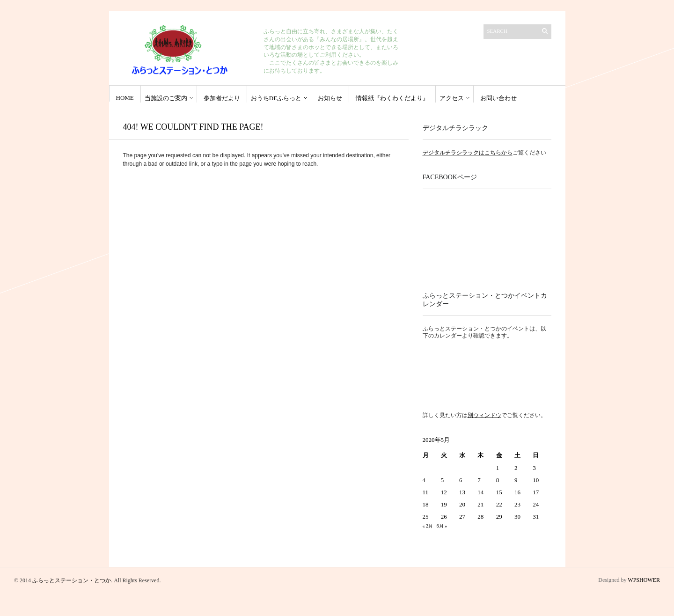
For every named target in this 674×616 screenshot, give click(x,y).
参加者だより (222, 98)
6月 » (442, 526)
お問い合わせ (498, 98)
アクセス (452, 98)
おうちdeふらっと (276, 98)
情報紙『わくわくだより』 (392, 98)
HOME (125, 98)
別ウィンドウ (484, 415)
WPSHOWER (644, 580)
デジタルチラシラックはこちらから (468, 153)
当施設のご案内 (166, 98)
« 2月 (428, 526)
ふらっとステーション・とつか (72, 580)
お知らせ (330, 98)
